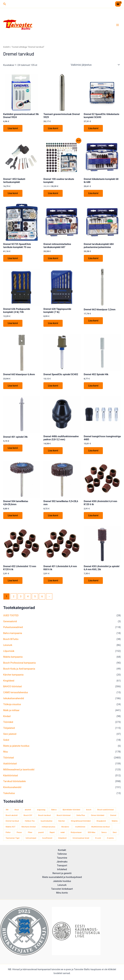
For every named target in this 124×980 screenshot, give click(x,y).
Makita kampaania (13, 657)
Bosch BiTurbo (11, 639)
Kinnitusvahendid (12, 787)
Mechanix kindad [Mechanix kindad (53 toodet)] (29, 827)
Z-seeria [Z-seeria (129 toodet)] (110, 838)
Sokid (6, 740)
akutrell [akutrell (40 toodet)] (28, 810)
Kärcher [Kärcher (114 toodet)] (62, 821)
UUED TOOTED (11, 615)
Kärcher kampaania (13, 675)
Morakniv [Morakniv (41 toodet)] (65, 827)
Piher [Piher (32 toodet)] (30, 832)
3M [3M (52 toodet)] (7, 810)
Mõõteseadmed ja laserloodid (19, 770)
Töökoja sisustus (12, 704)
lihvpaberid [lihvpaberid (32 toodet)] (101, 821)
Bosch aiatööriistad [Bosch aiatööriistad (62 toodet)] (105, 810)
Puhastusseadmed (13, 627)
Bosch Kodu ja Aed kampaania (19, 669)
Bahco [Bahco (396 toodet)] (54, 810)
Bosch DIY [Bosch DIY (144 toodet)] (28, 815)
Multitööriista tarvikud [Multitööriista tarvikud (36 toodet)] (100, 827)
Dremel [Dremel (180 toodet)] (113, 815)
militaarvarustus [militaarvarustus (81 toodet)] (48, 827)
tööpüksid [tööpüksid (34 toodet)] (62, 838)
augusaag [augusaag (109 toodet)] (41, 810)
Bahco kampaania (13, 633)
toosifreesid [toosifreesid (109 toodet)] (47, 838)
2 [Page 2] (14, 596)
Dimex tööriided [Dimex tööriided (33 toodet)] (98, 815)
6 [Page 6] (42, 596)
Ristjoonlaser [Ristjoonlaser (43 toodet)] (76, 832)
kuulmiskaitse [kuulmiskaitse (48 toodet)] (46, 821)
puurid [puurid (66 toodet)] (41, 832)
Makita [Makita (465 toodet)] (115, 821)
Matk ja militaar (11, 710)
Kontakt (62, 850)
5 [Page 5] (35, 596)
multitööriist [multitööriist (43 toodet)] (80, 827)
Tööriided (8, 722)
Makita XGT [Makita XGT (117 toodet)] (10, 827)
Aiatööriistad (10, 764)
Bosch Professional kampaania (19, 663)
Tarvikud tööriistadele (15, 781)
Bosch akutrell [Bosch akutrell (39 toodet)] (12, 815)
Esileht (6, 47)
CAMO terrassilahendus (16, 693)
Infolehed (62, 869)
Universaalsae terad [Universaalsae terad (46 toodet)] (81, 838)
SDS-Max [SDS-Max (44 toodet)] (91, 832)
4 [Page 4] (28, 596)
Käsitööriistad (10, 775)
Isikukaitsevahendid (14, 698)
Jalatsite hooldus (62, 881)
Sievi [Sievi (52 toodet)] (115, 832)
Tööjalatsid (9, 728)
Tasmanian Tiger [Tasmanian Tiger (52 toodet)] (13, 838)
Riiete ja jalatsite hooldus (16, 746)
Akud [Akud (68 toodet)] (17, 810)
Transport (62, 866)
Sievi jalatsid (10, 734)
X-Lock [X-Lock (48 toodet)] (98, 838)
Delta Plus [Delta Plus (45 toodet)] (81, 815)
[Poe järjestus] (95, 65)
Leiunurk (8, 645)
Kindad (7, 716)
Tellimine (62, 854)
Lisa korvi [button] (13, 128)
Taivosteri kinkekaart (62, 889)
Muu (6, 752)
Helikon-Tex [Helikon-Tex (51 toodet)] (30, 821)
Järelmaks (62, 862)
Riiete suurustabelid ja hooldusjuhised (62, 877)
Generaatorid (10, 621)
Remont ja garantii (62, 873)
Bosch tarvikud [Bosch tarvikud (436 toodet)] (44, 815)
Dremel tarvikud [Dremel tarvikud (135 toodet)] (12, 821)
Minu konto (62, 893)
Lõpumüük (9, 651)
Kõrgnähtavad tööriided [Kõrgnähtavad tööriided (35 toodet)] (81, 821)
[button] (5, 4)
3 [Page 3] (21, 596)
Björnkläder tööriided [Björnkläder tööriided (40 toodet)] (71, 810)
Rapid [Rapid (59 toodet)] (52, 832)
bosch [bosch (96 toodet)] (89, 810)
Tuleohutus (9, 793)
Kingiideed (9, 681)
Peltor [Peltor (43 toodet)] (8, 832)
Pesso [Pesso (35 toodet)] (19, 832)
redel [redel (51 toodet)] (63, 832)
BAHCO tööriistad (12, 687)
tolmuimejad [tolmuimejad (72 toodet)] (31, 838)
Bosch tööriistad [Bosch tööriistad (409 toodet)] (64, 815)
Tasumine (62, 858)
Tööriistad (8, 758)
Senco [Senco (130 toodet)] (104, 832)
